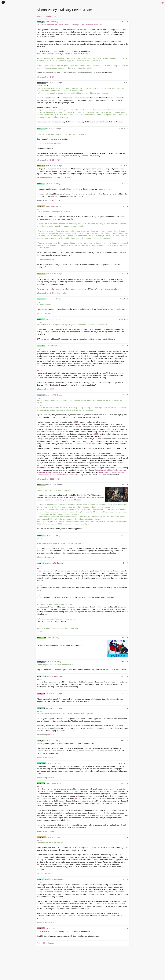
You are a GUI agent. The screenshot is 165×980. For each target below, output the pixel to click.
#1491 (53, 206)
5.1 (121, 319)
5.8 (123, 563)
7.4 (121, 184)
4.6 (123, 879)
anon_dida (41, 346)
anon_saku (41, 395)
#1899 (54, 879)
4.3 (123, 395)
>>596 (111, 424)
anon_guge (41, 83)
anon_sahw (41, 563)
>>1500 (57, 178)
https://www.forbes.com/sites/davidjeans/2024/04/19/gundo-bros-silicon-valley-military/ (69, 25)
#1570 (54, 694)
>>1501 (64, 178)
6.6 (123, 708)
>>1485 (40, 187)
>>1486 (51, 178)
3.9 (123, 346)
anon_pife (41, 741)
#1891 (53, 741)
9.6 (121, 166)
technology (48, 16)
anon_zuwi (41, 708)
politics (39, 16)
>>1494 (51, 293)
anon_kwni (41, 694)
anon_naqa (41, 837)
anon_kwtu (41, 166)
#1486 (53, 184)
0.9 (126, 83)
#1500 (54, 346)
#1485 (54, 166)
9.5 (123, 741)
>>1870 (92, 848)
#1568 (54, 676)
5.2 (121, 83)
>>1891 (78, 798)
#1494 (53, 299)
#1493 (54, 274)
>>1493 (51, 200)
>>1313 (75, 422)
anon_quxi (41, 22)
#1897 (54, 837)
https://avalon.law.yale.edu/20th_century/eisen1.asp (57, 54)
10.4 (121, 129)
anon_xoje (41, 783)
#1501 (54, 395)
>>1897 (51, 831)
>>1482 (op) (41, 132)
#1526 (54, 563)
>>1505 (51, 479)
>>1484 (51, 77)
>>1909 (51, 922)
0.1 (123, 928)
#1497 (53, 319)
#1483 (54, 83)
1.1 (126, 129)
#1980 (53, 928)
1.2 (126, 299)
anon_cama (41, 638)
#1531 (54, 638)
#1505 (54, 485)
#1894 (54, 763)
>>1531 (51, 557)
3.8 (123, 837)
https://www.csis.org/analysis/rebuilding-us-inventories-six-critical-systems (65, 714)
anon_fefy (41, 928)
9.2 (123, 22)
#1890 (54, 708)
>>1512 (40, 641)
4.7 (121, 694)
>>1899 (51, 873)
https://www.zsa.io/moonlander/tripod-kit (75, 444)
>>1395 (95, 434)
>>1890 (49, 803)
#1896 (53, 783)
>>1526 (57, 160)
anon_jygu (41, 206)
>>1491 (51, 160)
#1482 (53, 22)
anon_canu (41, 485)
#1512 (53, 536)
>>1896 (51, 735)
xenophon (41, 129)
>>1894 (40, 786)
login (162, 3)
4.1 (123, 676)
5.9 (123, 274)
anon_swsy (41, 763)
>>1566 (40, 679)
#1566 (54, 662)
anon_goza (41, 662)
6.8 (123, 783)
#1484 (53, 129)
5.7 (121, 299)
